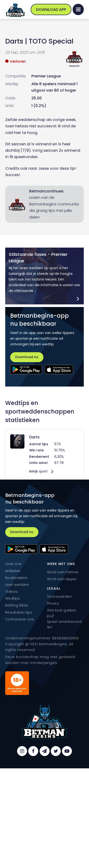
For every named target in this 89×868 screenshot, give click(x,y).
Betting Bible (17, 605)
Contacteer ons (20, 619)
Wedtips (13, 598)
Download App (51, 10)
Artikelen (13, 571)
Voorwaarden (59, 596)
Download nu (27, 357)
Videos (12, 592)
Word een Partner (63, 572)
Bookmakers (16, 578)
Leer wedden (17, 585)
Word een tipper (62, 579)
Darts (14, 41)
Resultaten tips (19, 612)
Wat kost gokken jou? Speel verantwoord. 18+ (65, 619)
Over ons (13, 564)
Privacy (53, 603)
